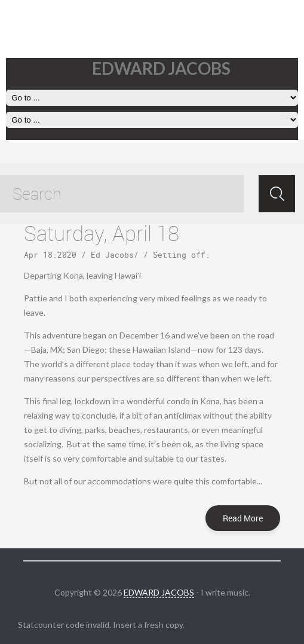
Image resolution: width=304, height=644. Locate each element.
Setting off (179, 255)
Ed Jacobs (112, 255)
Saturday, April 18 (102, 233)
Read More (243, 518)
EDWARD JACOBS (159, 592)
